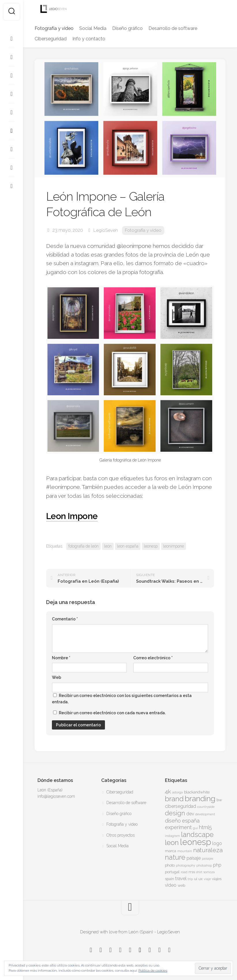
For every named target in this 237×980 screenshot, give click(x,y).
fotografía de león (83, 546)
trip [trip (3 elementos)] (190, 879)
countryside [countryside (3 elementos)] (206, 807)
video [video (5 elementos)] (171, 885)
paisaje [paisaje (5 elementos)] (194, 858)
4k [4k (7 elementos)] (168, 792)
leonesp (151, 546)
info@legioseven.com (56, 796)
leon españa (128, 546)
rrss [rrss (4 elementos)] (192, 872)
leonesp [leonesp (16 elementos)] (195, 842)
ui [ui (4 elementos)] (196, 879)
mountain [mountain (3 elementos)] (185, 851)
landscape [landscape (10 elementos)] (197, 835)
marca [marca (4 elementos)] (171, 851)
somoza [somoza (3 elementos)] (209, 872)
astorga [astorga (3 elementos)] (177, 792)
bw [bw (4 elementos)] (219, 800)
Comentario (65, 619)
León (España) (50, 790)
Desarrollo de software (173, 28)
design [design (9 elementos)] (175, 813)
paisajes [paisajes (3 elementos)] (207, 859)
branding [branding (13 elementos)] (200, 798)
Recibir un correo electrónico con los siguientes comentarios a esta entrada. (122, 699)
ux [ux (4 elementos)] (201, 879)
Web (57, 677)
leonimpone (174, 546)
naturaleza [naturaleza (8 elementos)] (208, 850)
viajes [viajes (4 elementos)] (217, 879)
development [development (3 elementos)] (205, 814)
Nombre (61, 658)
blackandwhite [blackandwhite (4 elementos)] (197, 792)
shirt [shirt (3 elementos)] (199, 872)
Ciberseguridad (51, 39)
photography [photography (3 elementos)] (186, 865)
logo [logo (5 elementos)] (217, 843)
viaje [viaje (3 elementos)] (207, 879)
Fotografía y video (54, 28)
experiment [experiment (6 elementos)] (178, 827)
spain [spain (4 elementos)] (170, 879)
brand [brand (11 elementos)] (174, 799)
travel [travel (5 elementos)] (181, 879)
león (108, 546)
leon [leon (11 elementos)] (172, 843)
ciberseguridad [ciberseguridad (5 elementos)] (180, 806)
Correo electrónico (153, 658)
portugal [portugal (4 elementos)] (172, 872)
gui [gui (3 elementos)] (195, 828)
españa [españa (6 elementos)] (191, 821)
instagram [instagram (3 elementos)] (172, 836)
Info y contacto (89, 39)
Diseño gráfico (127, 28)
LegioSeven (106, 230)
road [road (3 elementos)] (184, 872)
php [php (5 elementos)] (217, 865)
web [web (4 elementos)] (181, 885)
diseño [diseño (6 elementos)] (173, 821)
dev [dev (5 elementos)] (190, 814)
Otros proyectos (121, 835)
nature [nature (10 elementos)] (175, 857)
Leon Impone (75, 516)
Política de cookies (153, 970)
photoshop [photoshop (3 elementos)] (204, 865)
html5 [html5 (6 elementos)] (205, 827)
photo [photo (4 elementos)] (170, 865)
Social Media (93, 28)
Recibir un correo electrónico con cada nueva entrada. (112, 713)
